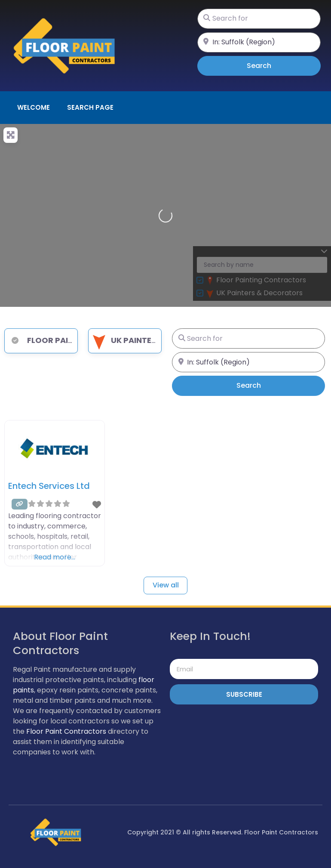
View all (166, 585)
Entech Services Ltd (49, 486)
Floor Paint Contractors (66, 731)
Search (271, 65)
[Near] (259, 42)
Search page (90, 107)
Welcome (34, 107)
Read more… (55, 557)
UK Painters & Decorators (158, 340)
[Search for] (259, 19)
